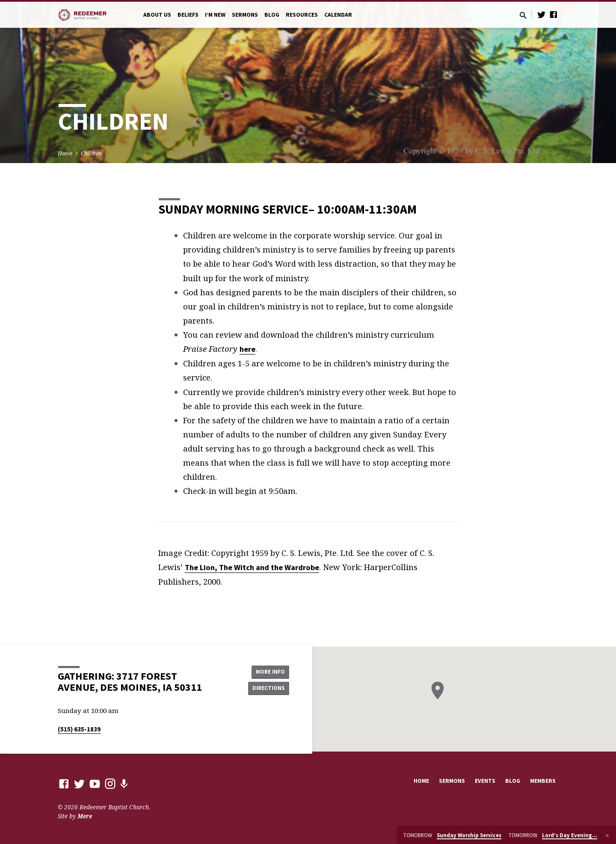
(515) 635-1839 (79, 729)
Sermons (245, 15)
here (247, 349)
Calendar (338, 15)
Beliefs (188, 15)
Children (91, 153)
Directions (268, 688)
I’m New (215, 15)
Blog (272, 15)
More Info (268, 671)
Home (65, 153)
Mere (85, 816)
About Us (157, 15)
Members (543, 781)
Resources (302, 15)
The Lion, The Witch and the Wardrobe (252, 567)
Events (485, 781)
